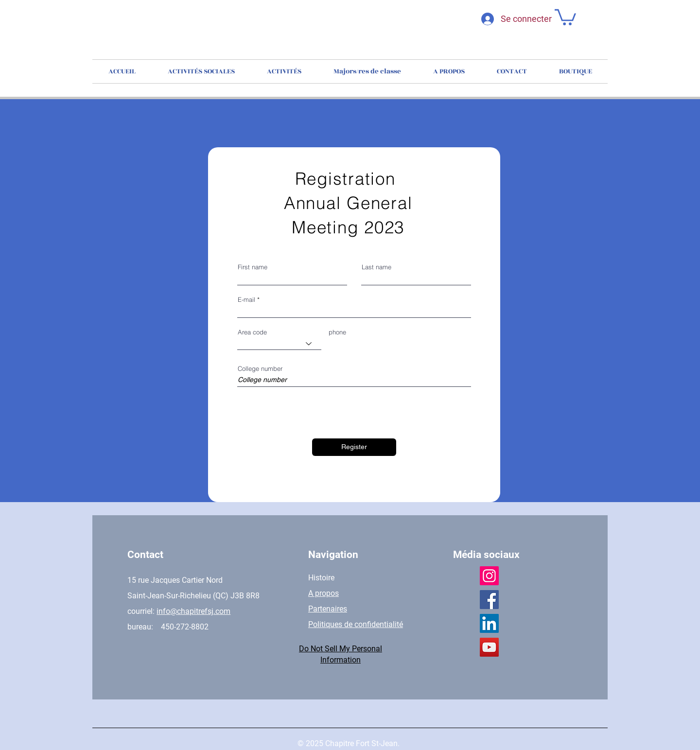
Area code (252, 332)
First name (253, 267)
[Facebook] (489, 600)
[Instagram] (489, 576)
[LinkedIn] (489, 623)
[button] (565, 16)
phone (337, 332)
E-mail (246, 300)
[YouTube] (489, 647)
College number (260, 369)
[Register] (354, 447)
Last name (376, 267)
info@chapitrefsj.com (193, 611)
